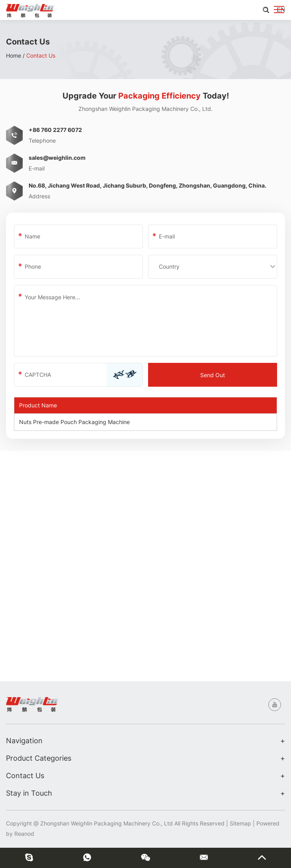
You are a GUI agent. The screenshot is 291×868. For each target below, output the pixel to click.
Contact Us (41, 55)
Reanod (24, 834)
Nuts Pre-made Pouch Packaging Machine (74, 422)
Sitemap (240, 823)
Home (14, 55)
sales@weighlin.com (57, 158)
